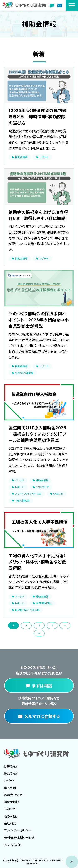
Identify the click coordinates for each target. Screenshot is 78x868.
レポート (44, 157)
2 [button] (26, 625)
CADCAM (58, 494)
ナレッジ (19, 480)
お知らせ (10, 809)
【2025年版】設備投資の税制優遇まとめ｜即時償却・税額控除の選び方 (37, 116)
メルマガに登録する (42, 716)
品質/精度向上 (44, 603)
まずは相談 (52, 5)
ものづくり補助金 (24, 373)
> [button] (65, 625)
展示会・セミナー (15, 795)
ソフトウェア (42, 487)
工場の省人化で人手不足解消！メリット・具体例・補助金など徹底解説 (37, 562)
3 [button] (39, 625)
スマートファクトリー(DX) (28, 494)
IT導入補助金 (22, 500)
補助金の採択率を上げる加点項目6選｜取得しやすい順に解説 (38, 215)
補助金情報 (21, 157)
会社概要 (10, 823)
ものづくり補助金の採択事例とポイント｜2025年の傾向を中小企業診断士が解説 (39, 320)
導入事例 (10, 788)
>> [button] (39, 633)
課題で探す (11, 766)
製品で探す (11, 773)
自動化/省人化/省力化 (27, 610)
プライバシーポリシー (17, 830)
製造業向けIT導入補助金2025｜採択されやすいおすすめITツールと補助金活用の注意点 (37, 434)
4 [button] (52, 625)
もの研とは (11, 816)
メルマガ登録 (60, 5)
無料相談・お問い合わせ (19, 838)
